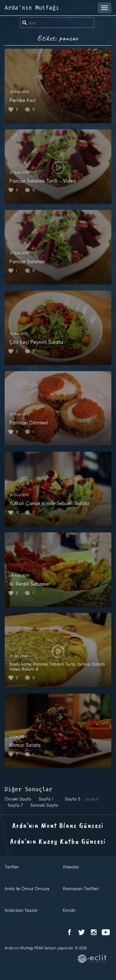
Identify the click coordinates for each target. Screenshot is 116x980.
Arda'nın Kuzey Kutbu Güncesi (58, 841)
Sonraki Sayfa (44, 805)
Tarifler (12, 867)
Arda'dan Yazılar (21, 910)
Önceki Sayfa (18, 799)
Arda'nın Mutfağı (32, 8)
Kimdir (69, 910)
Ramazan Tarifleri (81, 888)
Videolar (71, 867)
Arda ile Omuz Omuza (27, 888)
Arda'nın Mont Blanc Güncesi (58, 825)
